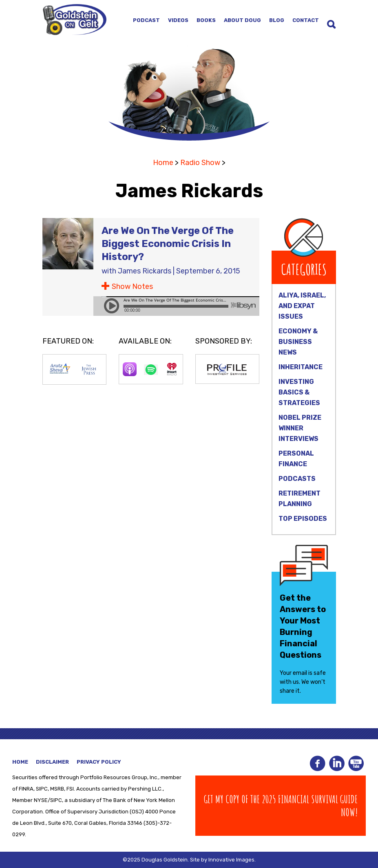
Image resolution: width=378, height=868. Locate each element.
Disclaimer (52, 762)
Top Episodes (303, 519)
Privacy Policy (99, 762)
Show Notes (132, 286)
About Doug (242, 20)
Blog (277, 20)
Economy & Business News (298, 342)
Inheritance (301, 367)
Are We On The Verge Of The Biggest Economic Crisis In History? (168, 244)
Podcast (146, 20)
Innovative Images (231, 860)
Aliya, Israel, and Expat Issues (302, 306)
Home (163, 163)
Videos (178, 20)
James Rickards (145, 271)
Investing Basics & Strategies (299, 392)
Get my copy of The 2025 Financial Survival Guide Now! (281, 806)
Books (206, 20)
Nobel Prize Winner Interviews (300, 428)
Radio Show (200, 163)
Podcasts (297, 479)
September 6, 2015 (208, 271)
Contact (306, 20)
